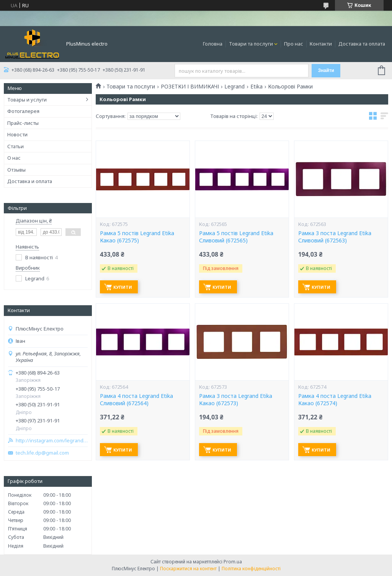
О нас (14, 158)
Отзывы (16, 170)
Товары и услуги (27, 100)
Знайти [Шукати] (326, 70)
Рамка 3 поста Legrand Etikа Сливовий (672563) (335, 237)
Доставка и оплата (30, 181)
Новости (17, 134)
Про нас (294, 44)
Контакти (321, 44)
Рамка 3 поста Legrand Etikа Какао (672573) (236, 400)
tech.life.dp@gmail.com (42, 453)
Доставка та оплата (362, 44)
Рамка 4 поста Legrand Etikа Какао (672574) (335, 400)
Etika (256, 87)
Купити (123, 287)
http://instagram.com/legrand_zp (52, 441)
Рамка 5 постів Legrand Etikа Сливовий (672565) (236, 237)
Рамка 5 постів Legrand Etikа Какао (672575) (137, 237)
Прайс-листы (23, 123)
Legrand (234, 87)
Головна (213, 44)
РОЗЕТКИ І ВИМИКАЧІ (190, 87)
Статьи (16, 146)
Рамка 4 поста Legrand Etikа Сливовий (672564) (136, 400)
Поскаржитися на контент (188, 569)
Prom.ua (233, 562)
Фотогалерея (23, 111)
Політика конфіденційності (251, 569)
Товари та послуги (251, 44)
